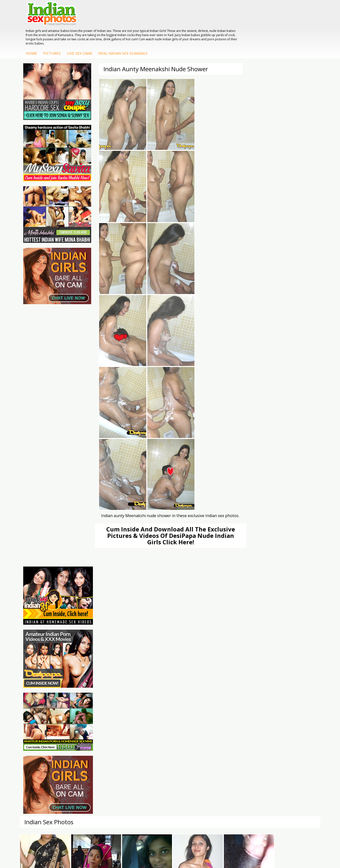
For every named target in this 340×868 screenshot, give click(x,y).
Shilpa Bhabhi (291, 722)
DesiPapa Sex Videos (197, 697)
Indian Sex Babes (144, 717)
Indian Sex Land (93, 722)
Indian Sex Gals (142, 712)
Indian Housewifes (245, 717)
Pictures (127, 26)
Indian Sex (238, 707)
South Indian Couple (296, 717)
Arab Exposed (241, 702)
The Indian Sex (42, 697)
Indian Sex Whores (145, 702)
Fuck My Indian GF (195, 707)
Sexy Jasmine (291, 707)
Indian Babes (191, 722)
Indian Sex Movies (44, 722)
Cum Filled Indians (95, 707)
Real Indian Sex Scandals (198, 26)
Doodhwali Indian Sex (47, 702)
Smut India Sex (42, 717)
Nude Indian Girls (144, 722)
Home (107, 26)
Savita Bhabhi (291, 712)
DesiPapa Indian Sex (247, 697)
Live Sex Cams (155, 26)
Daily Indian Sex (42, 707)
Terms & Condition (158, 848)
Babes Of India (92, 702)
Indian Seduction (143, 707)
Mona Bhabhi (291, 697)
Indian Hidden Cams (196, 702)
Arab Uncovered (193, 727)
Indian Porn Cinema (146, 697)
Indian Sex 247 (92, 717)
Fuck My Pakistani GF (247, 722)
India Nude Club (93, 712)
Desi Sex (237, 712)
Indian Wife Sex (42, 712)
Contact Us (188, 848)
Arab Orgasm (91, 697)
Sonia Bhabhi (291, 702)
